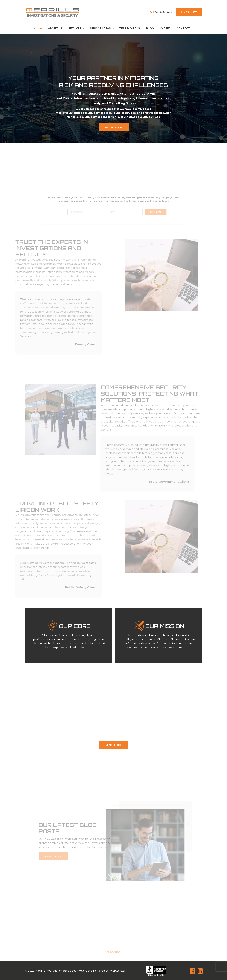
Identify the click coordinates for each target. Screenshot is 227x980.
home (38, 28)
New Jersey (71, 729)
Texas (111, 733)
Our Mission (165, 626)
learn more (113, 745)
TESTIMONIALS (130, 28)
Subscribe (113, 958)
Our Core (75, 626)
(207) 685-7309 (163, 12)
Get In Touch (114, 127)
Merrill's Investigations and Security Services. (64, 971)
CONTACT (183, 28)
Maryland (136, 725)
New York (104, 729)
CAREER (165, 28)
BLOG (150, 28)
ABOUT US (55, 28)
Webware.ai (117, 971)
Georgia (56, 725)
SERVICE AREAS (100, 28)
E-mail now (189, 12)
